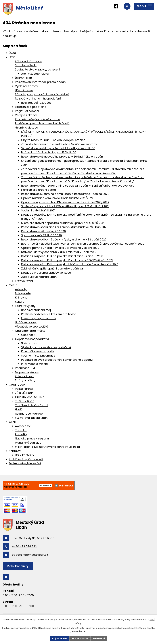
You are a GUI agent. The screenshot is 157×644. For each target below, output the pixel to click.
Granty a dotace (26, 128)
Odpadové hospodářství (32, 339)
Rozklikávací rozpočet (36, 103)
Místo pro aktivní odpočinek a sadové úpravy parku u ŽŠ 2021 (63, 223)
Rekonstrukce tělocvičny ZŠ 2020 (43, 231)
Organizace (17, 385)
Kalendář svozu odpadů (37, 351)
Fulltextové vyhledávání (25, 463)
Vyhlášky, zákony (26, 86)
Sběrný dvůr (29, 343)
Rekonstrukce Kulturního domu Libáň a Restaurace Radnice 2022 (65, 194)
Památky (21, 434)
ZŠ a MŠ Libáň (24, 393)
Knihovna (21, 298)
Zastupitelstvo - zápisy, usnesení (37, 69)
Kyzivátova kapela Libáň (31, 418)
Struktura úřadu (26, 65)
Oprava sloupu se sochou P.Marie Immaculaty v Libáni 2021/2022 (65, 202)
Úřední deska (24, 90)
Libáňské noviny (26, 322)
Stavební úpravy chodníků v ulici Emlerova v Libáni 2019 (59, 252)
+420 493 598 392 (24, 546)
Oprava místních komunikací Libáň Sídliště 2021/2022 (57, 198)
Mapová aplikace (27, 372)
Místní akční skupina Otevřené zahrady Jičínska (47, 447)
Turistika (21, 430)
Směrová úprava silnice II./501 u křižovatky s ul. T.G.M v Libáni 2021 (65, 206)
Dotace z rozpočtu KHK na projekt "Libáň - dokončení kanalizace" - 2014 (70, 264)
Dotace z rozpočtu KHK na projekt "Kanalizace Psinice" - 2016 (62, 256)
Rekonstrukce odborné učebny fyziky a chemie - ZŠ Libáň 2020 (64, 239)
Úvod (12, 53)
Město (13, 285)
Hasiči (19, 409)
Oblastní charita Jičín (30, 397)
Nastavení (99, 638)
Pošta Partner (24, 389)
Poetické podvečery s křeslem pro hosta (49, 314)
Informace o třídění (34, 364)
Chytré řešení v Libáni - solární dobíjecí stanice (53, 140)
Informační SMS (26, 368)
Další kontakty (25, 455)
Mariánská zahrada (28, 443)
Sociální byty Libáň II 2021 (38, 210)
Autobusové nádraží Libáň (39, 277)
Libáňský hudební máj (36, 310)
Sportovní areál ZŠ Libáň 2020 (41, 235)
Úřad (12, 57)
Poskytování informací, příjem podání (41, 82)
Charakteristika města (30, 331)
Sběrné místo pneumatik (38, 356)
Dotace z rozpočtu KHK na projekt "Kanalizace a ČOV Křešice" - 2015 (67, 260)
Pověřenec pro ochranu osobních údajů (42, 123)
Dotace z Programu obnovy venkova (46, 273)
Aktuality (21, 289)
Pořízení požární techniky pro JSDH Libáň (49, 152)
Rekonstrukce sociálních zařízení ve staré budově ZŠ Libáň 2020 (65, 227)
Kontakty (15, 451)
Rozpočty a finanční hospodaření (38, 99)
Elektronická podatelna (31, 107)
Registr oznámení (27, 111)
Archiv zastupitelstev (35, 74)
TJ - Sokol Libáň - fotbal (32, 405)
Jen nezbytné (80, 638)
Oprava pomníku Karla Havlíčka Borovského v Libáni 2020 (60, 248)
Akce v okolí (23, 426)
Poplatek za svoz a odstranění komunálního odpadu (57, 360)
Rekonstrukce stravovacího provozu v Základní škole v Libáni (62, 157)
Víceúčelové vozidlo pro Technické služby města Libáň (58, 148)
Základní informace (28, 61)
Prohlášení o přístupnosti (26, 459)
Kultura (20, 302)
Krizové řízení (24, 281)
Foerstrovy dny (25, 306)
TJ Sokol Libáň (25, 401)
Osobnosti (28, 335)
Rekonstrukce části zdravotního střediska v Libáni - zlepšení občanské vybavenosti (78, 186)
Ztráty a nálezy (25, 380)
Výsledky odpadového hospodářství (46, 347)
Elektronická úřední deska (39, 190)
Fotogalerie (23, 293)
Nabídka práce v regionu (32, 438)
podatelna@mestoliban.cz (30, 555)
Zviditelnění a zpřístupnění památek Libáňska (52, 268)
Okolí (12, 422)
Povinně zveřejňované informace (37, 119)
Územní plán (23, 78)
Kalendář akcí (24, 376)
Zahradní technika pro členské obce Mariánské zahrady (59, 144)
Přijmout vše (59, 638)
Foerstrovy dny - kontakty (39, 318)
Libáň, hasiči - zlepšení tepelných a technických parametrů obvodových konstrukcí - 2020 (83, 244)
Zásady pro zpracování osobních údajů (42, 94)
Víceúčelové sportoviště (32, 327)
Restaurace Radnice (29, 414)
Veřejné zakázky (26, 115)
